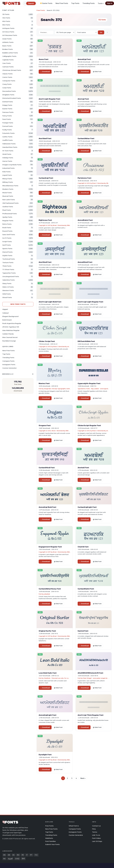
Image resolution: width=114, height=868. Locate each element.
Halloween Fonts (9, 144)
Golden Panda (8, 334)
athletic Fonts (8, 42)
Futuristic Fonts (8, 133)
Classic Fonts (7, 74)
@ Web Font (58, 72)
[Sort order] (86, 32)
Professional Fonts (10, 214)
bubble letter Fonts (10, 53)
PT (31, 855)
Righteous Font (45, 220)
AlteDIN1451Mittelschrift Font (90, 673)
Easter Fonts (7, 109)
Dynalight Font (45, 755)
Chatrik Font (83, 547)
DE (9, 855)
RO (18, 855)
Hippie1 (5, 309)
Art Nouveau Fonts (10, 35)
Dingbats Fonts (8, 95)
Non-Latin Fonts (9, 200)
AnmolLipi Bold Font (47, 507)
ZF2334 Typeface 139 (11, 327)
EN (4, 855)
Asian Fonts (7, 39)
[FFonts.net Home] (11, 3)
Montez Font (44, 383)
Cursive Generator (9, 368)
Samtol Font (83, 631)
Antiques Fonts (8, 28)
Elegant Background (10, 316)
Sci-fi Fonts (7, 238)
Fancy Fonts (7, 116)
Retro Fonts (7, 224)
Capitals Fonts (8, 60)
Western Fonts (8, 290)
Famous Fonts (8, 112)
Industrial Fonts (8, 168)
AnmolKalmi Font (85, 220)
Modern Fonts (8, 189)
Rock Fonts (7, 228)
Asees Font (44, 59)
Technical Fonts (9, 259)
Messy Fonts (7, 179)
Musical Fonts (8, 196)
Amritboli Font (45, 138)
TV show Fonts (8, 269)
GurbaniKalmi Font (86, 589)
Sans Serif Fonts (9, 235)
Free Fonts (41, 10)
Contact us (96, 826)
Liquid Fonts (7, 175)
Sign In (110, 3)
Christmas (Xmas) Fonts (12, 70)
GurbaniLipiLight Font (87, 507)
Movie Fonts (7, 193)
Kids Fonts (6, 172)
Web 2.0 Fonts (8, 287)
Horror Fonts (7, 161)
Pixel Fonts (7, 210)
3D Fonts (6, 14)
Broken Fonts (8, 49)
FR (23, 855)
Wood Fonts (7, 297)
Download (45, 72)
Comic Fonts (7, 77)
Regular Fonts (8, 221)
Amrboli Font (83, 468)
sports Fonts (7, 249)
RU (4, 859)
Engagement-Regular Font (50, 547)
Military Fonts (8, 182)
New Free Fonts (62, 3)
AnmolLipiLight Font (48, 715)
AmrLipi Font (83, 99)
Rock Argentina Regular (12, 323)
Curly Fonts (7, 88)
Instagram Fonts (9, 365)
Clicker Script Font (47, 341)
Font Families (51, 841)
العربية (10, 859)
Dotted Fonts (8, 102)
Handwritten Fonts (10, 147)
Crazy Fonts (7, 84)
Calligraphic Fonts (9, 56)
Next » (83, 778)
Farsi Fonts (7, 119)
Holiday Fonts (8, 158)
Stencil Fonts (7, 252)
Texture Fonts (8, 262)
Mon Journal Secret (10, 337)
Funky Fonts (7, 130)
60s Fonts (6, 21)
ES (13, 855)
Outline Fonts (8, 207)
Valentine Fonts (9, 280)
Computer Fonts (9, 81)
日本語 (17, 859)
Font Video (96, 838)
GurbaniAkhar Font (86, 138)
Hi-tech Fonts (8, 151)
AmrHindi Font (45, 262)
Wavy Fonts (7, 283)
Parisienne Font (84, 178)
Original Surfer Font (47, 631)
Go (101, 32)
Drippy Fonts (7, 105)
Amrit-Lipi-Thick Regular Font (91, 715)
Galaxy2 (6, 313)
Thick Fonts (7, 266)
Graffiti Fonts (8, 140)
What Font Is (74, 826)
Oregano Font (45, 425)
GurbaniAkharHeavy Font (50, 589)
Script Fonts (7, 242)
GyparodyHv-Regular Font (89, 383)
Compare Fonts (8, 361)
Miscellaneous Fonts (10, 186)
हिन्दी (23, 859)
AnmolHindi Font (85, 262)
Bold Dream (7, 320)
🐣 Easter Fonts (46, 3)
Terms (95, 832)
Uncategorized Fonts (11, 276)
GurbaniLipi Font (46, 178)
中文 (36, 855)
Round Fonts (7, 231)
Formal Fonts (8, 126)
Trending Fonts (89, 3)
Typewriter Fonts (9, 273)
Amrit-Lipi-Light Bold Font (50, 302)
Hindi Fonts (7, 154)
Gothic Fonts (7, 137)
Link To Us (96, 835)
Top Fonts (75, 3)
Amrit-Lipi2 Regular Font (49, 99)
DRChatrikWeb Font (86, 341)
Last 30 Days (97, 841)
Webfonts (49, 838)
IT (27, 855)
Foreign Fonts (8, 123)
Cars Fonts (7, 63)
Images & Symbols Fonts (12, 165)
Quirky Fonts (7, 217)
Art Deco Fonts (8, 32)
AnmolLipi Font (84, 59)
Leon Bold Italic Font (48, 673)
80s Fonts (6, 25)
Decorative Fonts (9, 91)
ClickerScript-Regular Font (89, 425)
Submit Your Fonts (52, 844)
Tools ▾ (101, 3)
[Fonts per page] (65, 32)
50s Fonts (6, 18)
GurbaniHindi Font (47, 468)
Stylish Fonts (7, 256)
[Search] (31, 3)
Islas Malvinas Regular (11, 330)
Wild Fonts (7, 294)
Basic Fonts (7, 46)
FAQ (94, 829)
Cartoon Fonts (8, 67)
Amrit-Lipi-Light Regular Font (90, 302)
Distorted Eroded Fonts (12, 98)
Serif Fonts (7, 245)
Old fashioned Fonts (10, 203)
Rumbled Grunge (9, 341)
